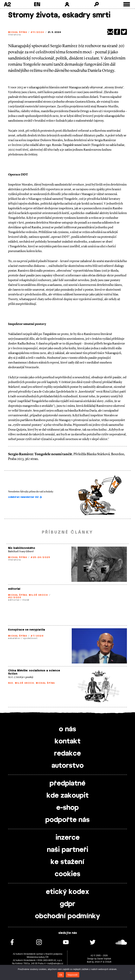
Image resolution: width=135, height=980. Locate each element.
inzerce (68, 838)
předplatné (67, 784)
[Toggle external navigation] (127, 4)
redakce (67, 754)
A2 (7, 4)
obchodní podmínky (67, 916)
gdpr (67, 904)
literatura (14, 35)
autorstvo (68, 766)
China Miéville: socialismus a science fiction (34, 672)
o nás (67, 729)
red (11, 683)
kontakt (68, 741)
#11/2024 (37, 32)
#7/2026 (37, 636)
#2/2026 (15, 597)
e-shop (67, 808)
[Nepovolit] (131, 972)
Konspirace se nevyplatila (27, 630)
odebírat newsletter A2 (25, 497)
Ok (61, 975)
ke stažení (67, 862)
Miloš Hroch (38, 595)
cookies (67, 874)
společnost (30, 638)
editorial (14, 589)
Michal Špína (17, 32)
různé (26, 600)
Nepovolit (72, 975)
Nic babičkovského (22, 548)
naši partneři (68, 850)
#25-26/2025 (40, 557)
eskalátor (14, 638)
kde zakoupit (68, 796)
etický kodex (67, 892)
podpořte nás (67, 820)
